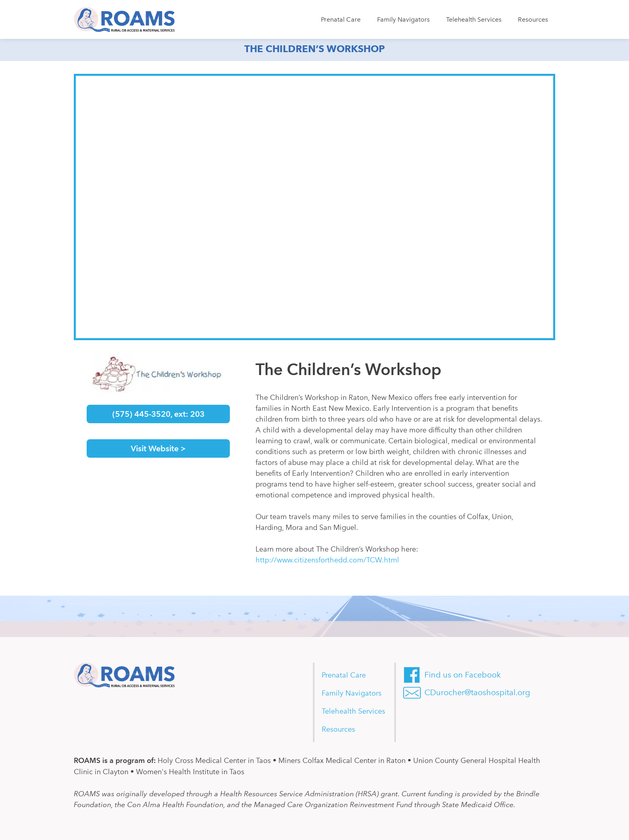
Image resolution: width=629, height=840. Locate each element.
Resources (533, 19)
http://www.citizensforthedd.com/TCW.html (327, 560)
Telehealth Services (474, 19)
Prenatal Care (341, 19)
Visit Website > (158, 448)
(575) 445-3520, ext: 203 (158, 414)
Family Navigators (403, 19)
